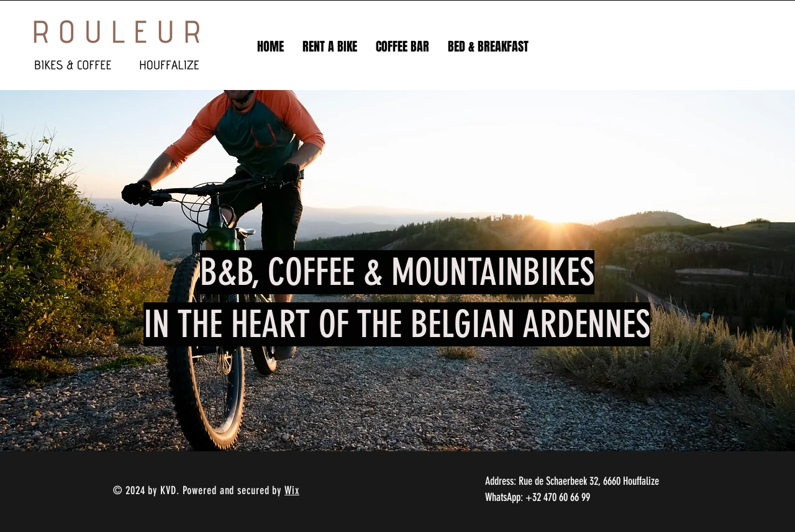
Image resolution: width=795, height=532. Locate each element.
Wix (292, 490)
